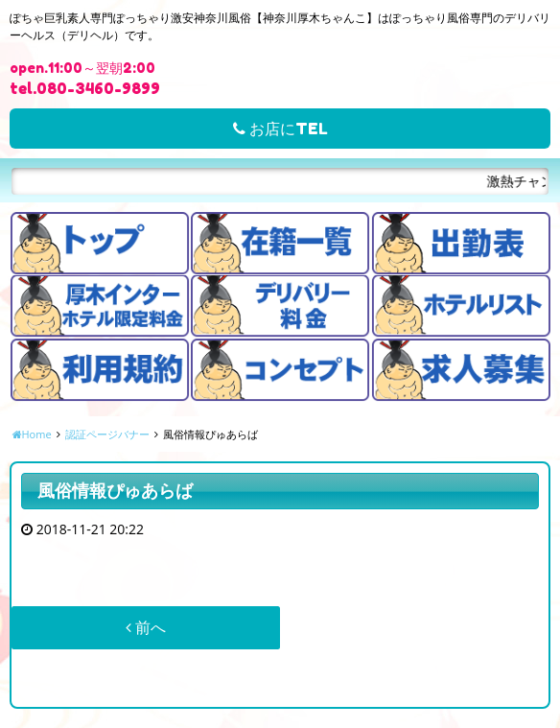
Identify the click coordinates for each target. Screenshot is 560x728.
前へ (146, 627)
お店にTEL (280, 129)
